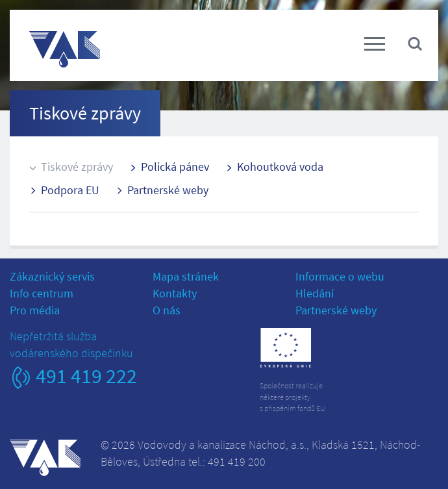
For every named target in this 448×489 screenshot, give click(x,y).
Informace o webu (340, 276)
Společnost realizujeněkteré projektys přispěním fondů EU (292, 396)
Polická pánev (175, 167)
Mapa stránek (186, 276)
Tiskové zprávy (77, 167)
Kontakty (175, 293)
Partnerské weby (168, 190)
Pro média (35, 310)
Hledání (315, 293)
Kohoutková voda (280, 167)
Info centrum (42, 293)
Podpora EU (70, 190)
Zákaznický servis (52, 276)
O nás (167, 310)
